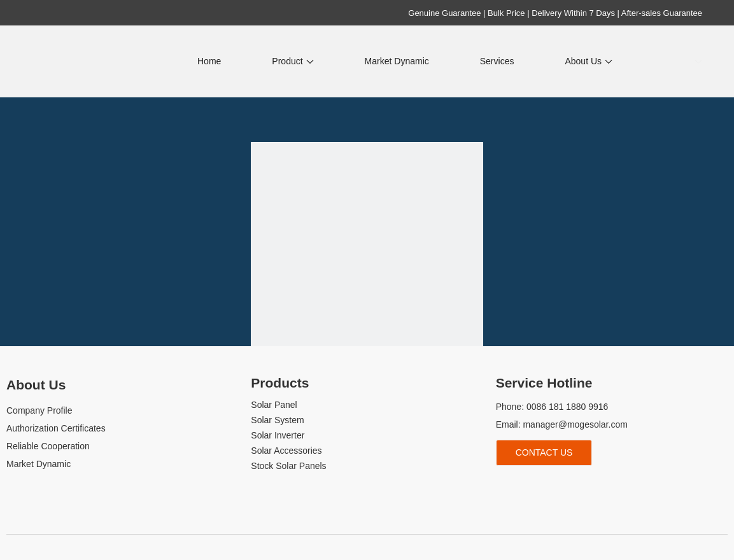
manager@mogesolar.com (575, 424)
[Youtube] (547, 486)
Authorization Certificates (56, 428)
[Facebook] (504, 486)
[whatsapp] (589, 486)
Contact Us (544, 452)
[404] (367, 258)
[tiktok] (568, 486)
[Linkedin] (525, 486)
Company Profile (39, 410)
